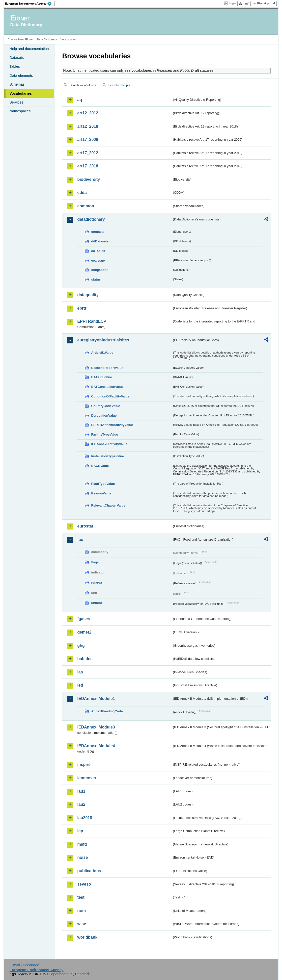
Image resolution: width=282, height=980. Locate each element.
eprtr (82, 308)
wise (82, 924)
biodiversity (89, 179)
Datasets (17, 58)
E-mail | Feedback (24, 965)
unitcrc (96, 603)
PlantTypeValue (103, 484)
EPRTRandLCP (92, 321)
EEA (30, 4)
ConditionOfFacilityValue (110, 396)
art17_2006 (88, 140)
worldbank (87, 937)
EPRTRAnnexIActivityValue (112, 425)
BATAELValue (101, 377)
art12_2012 (88, 113)
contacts (98, 232)
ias (80, 672)
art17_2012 (88, 153)
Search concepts (119, 85)
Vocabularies (21, 93)
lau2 (81, 804)
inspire (84, 764)
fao (80, 539)
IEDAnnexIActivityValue (109, 444)
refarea (96, 582)
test (81, 897)
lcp (80, 831)
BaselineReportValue (107, 368)
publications (89, 871)
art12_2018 (88, 126)
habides (85, 659)
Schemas (17, 84)
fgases (84, 619)
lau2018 (85, 818)
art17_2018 (88, 166)
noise (82, 857)
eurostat (85, 526)
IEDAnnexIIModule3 (96, 727)
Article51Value (102, 353)
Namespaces (20, 111)
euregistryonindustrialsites (103, 340)
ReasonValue (101, 493)
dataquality (88, 295)
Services (16, 102)
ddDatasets (100, 241)
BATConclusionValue (107, 387)
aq (80, 100)
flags (95, 562)
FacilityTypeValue (104, 434)
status (96, 279)
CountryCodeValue (105, 406)
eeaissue (98, 260)
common (86, 206)
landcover (87, 778)
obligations (100, 270)
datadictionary (91, 219)
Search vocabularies (83, 85)
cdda (82, 193)
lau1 (81, 791)
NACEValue (100, 466)
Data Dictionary (47, 39)
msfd (82, 844)
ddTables (98, 251)
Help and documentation (29, 49)
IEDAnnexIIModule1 (96, 699)
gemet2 (84, 632)
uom (81, 911)
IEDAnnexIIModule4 (96, 746)
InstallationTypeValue (107, 456)
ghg (81, 646)
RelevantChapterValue (108, 505)
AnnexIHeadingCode (107, 711)
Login (232, 3)
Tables (15, 66)
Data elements (21, 76)
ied (80, 685)
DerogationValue (104, 416)
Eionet (29, 39)
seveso (84, 884)
